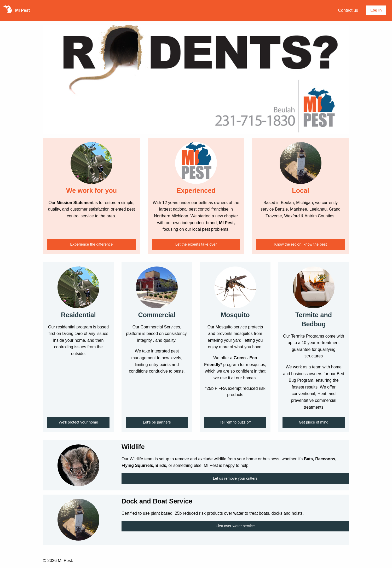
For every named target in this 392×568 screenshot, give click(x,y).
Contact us (348, 10)
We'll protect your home (78, 422)
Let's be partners (157, 422)
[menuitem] (348, 10)
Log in (376, 10)
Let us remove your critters (235, 478)
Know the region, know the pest (301, 244)
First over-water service (235, 526)
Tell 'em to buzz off (235, 422)
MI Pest (22, 10)
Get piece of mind (314, 422)
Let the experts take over (196, 244)
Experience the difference (92, 244)
